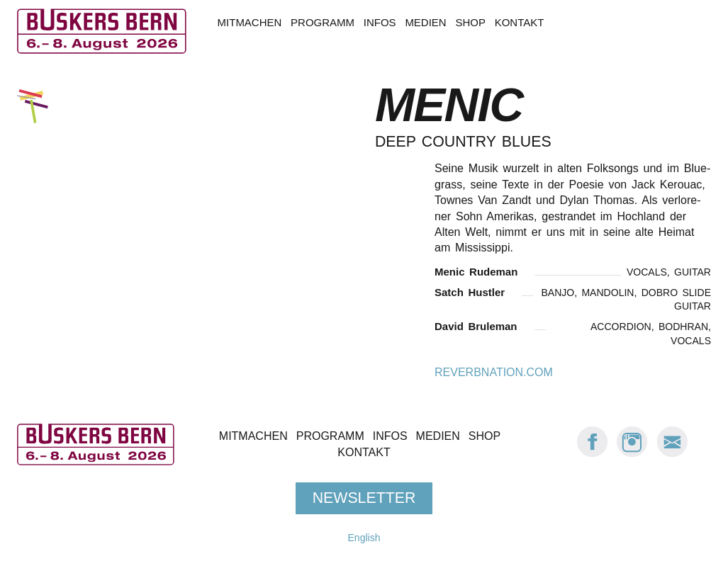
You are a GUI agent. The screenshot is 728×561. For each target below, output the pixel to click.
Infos (380, 22)
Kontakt (520, 22)
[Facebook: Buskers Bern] (593, 454)
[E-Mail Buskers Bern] (672, 454)
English (364, 538)
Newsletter (364, 498)
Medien (425, 22)
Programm (323, 22)
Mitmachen (250, 22)
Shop (470, 22)
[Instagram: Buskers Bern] (632, 454)
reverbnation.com (494, 372)
